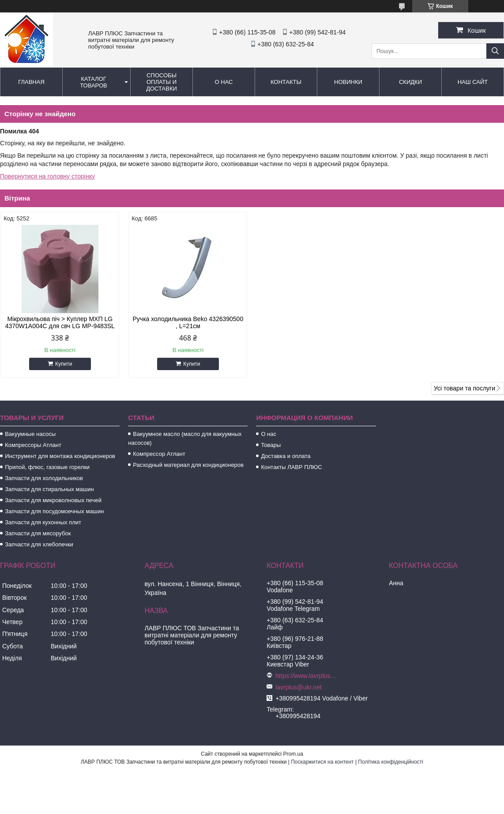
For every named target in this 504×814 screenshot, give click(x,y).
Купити (64, 364)
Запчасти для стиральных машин (49, 489)
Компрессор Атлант (159, 454)
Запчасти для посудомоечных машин (54, 511)
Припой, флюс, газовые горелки (47, 467)
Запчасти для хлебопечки (39, 544)
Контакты (286, 82)
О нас (224, 82)
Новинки (348, 82)
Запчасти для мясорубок (38, 533)
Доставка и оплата (286, 456)
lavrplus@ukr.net (298, 687)
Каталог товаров (94, 82)
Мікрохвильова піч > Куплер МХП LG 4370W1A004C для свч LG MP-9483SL (60, 322)
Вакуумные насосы (30, 434)
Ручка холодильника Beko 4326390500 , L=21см (188, 322)
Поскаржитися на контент (322, 762)
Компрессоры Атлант (33, 445)
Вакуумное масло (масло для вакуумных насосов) (185, 438)
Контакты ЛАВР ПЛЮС (291, 467)
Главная (31, 82)
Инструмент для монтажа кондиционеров (60, 456)
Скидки (410, 82)
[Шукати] (495, 51)
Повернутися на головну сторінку (47, 176)
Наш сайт (473, 82)
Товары (271, 445)
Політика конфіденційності (391, 762)
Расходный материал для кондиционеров (188, 465)
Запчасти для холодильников (44, 478)
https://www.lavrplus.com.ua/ (306, 676)
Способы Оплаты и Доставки (162, 82)
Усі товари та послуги (465, 388)
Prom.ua (293, 754)
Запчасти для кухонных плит (43, 522)
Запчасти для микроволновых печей (53, 500)
